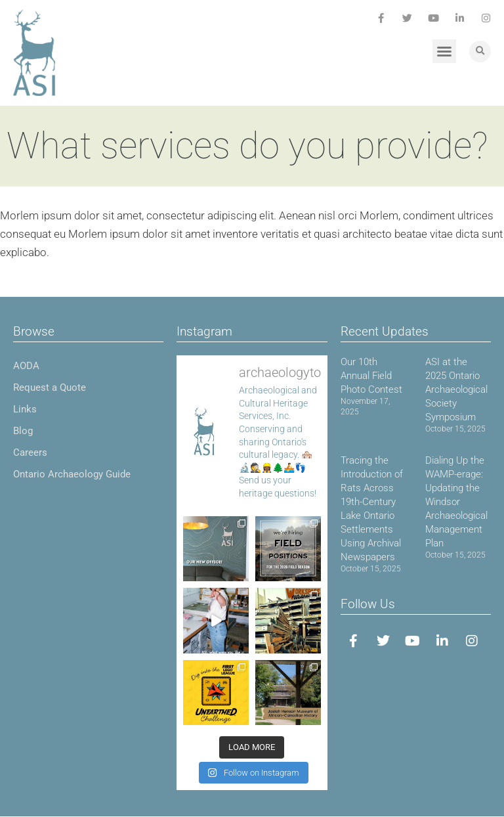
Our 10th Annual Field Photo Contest (371, 376)
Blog (23, 431)
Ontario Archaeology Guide (72, 474)
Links (25, 409)
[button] (444, 51)
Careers (30, 453)
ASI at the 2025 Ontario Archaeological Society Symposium (456, 389)
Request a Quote (50, 387)
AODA (26, 366)
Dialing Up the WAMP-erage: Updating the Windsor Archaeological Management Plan (456, 502)
